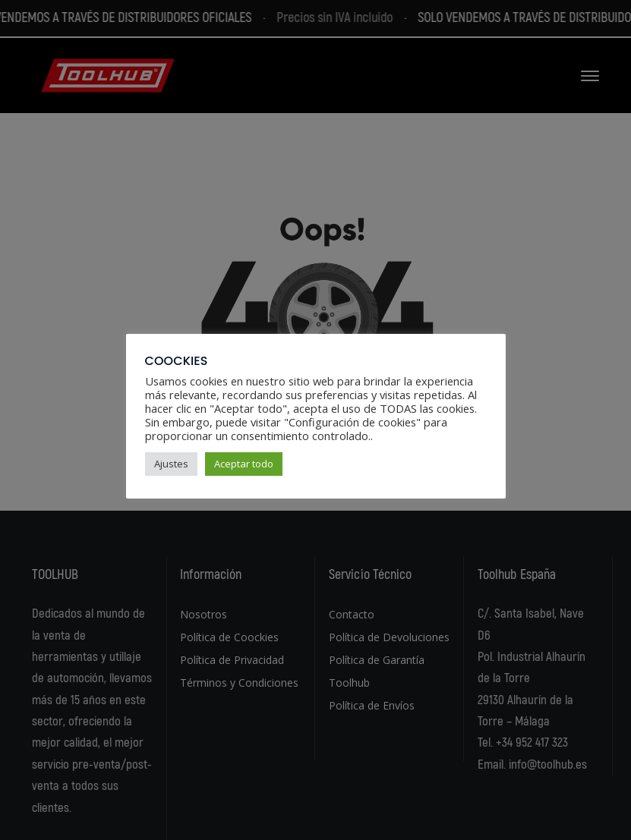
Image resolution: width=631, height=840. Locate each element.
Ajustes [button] (171, 464)
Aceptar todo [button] (244, 464)
